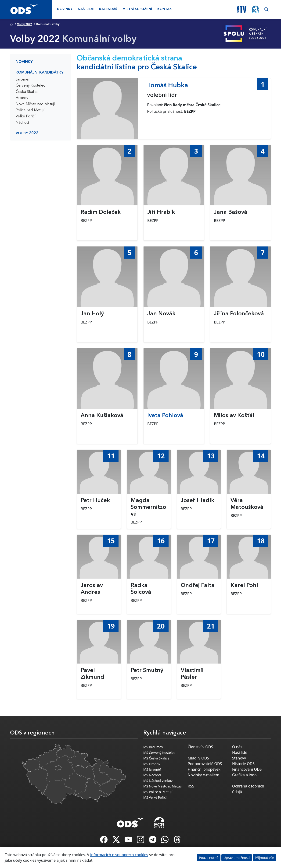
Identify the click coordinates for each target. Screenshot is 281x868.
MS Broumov (153, 747)
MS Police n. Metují (158, 792)
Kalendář (108, 9)
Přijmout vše (264, 858)
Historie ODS (243, 764)
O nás (237, 747)
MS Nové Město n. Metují (162, 786)
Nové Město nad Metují (35, 104)
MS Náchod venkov (158, 781)
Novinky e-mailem (204, 775)
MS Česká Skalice (156, 758)
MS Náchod (152, 775)
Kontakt (166, 9)
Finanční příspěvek (204, 769)
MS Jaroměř (152, 769)
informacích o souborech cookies (119, 855)
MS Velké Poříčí (155, 797)
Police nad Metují (30, 110)
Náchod (22, 123)
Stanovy (239, 758)
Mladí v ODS (198, 758)
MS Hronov (152, 764)
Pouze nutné (209, 858)
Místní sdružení (137, 9)
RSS (191, 786)
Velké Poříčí (26, 116)
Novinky (65, 9)
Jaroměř (23, 80)
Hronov (22, 98)
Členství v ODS (200, 747)
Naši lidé (86, 9)
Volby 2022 (24, 24)
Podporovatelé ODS (205, 764)
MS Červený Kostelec (159, 753)
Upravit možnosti (237, 858)
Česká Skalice (27, 92)
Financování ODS (247, 769)
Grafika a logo (244, 775)
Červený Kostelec (30, 86)
